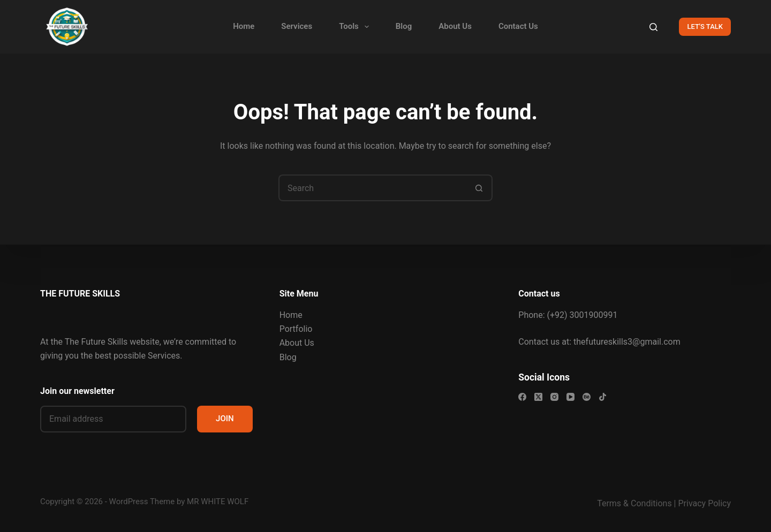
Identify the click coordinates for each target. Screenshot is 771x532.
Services (297, 26)
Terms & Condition (632, 503)
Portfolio (296, 329)
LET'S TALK (705, 26)
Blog (404, 26)
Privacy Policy (705, 503)
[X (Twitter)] (538, 397)
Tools (356, 27)
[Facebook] (522, 397)
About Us (455, 26)
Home (244, 26)
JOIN (225, 419)
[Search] (653, 27)
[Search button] (479, 188)
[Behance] (587, 397)
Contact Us (518, 26)
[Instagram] (554, 397)
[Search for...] (372, 188)
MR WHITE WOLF (218, 501)
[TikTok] (603, 397)
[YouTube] (570, 397)
